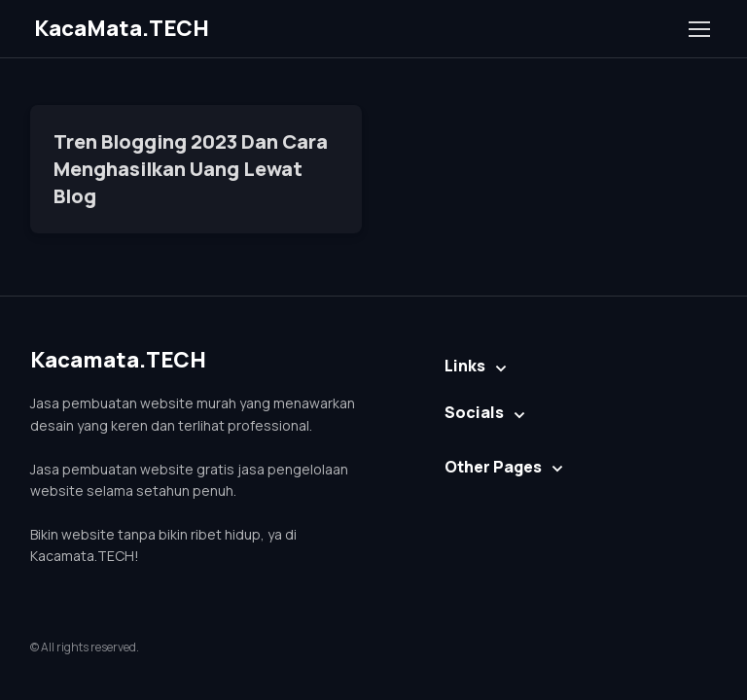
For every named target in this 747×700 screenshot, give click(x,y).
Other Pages (493, 467)
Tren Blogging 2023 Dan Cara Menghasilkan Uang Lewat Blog (191, 169)
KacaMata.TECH (122, 28)
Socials (474, 412)
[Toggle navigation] (698, 29)
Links (465, 366)
